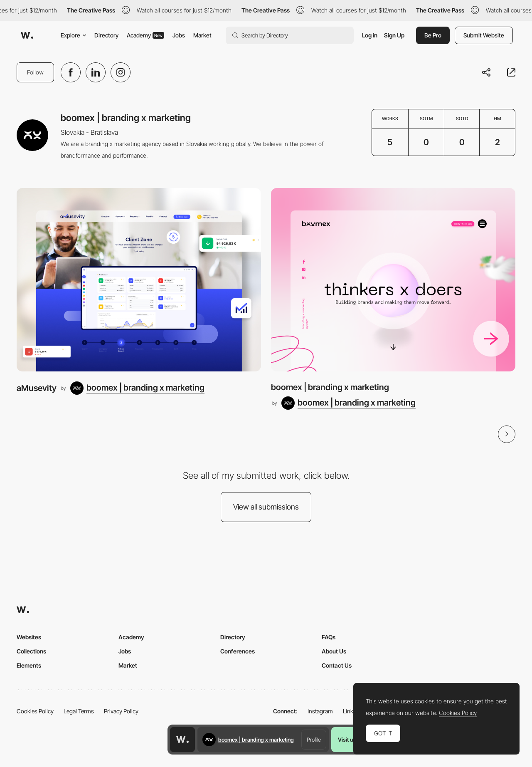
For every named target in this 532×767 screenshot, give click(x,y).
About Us (334, 651)
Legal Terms (79, 711)
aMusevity (37, 388)
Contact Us (337, 665)
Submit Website (484, 35)
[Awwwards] (27, 35)
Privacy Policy (121, 711)
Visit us (347, 740)
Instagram (320, 711)
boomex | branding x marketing (330, 387)
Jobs (179, 35)
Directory (106, 35)
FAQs (329, 637)
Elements (29, 665)
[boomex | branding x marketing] (137, 388)
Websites (29, 637)
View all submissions (266, 507)
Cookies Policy (35, 711)
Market (202, 35)
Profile (314, 740)
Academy (145, 35)
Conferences (238, 651)
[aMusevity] (139, 280)
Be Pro (433, 35)
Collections (31, 651)
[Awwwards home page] (182, 740)
